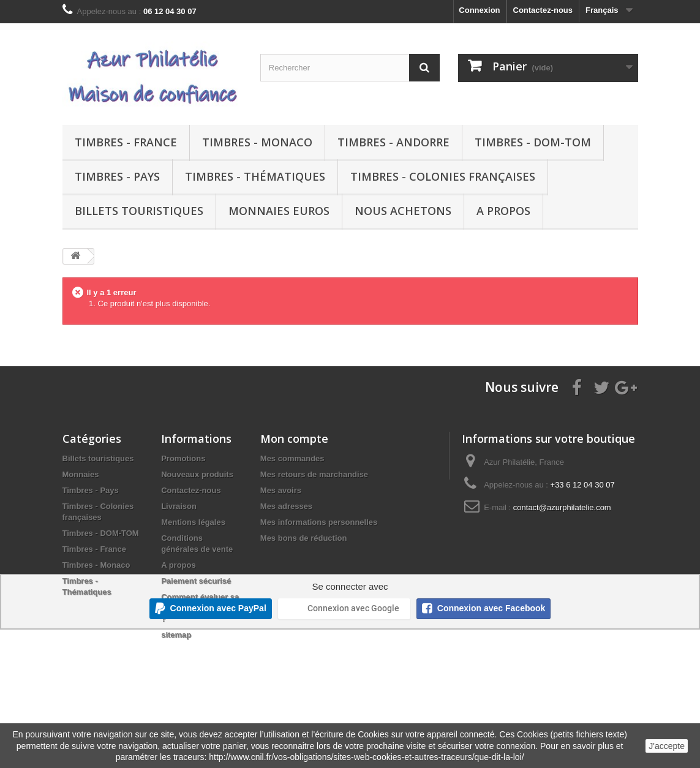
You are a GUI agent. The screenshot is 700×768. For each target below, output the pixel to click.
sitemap (176, 635)
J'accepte (667, 746)
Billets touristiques (139, 211)
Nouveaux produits (197, 474)
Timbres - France (126, 142)
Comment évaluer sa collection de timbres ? (201, 608)
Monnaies (81, 474)
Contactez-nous (543, 10)
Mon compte (294, 439)
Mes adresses (286, 506)
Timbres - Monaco (257, 142)
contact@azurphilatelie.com (562, 507)
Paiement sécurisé (196, 581)
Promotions (183, 458)
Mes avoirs (281, 490)
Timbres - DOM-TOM (533, 142)
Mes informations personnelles (319, 522)
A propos (503, 211)
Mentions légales (193, 522)
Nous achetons (403, 211)
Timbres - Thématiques (255, 176)
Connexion (479, 10)
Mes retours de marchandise (314, 474)
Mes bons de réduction (304, 538)
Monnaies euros (279, 211)
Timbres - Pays (117, 176)
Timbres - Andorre (393, 142)
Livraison (179, 506)
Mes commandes (292, 458)
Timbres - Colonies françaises (443, 176)
